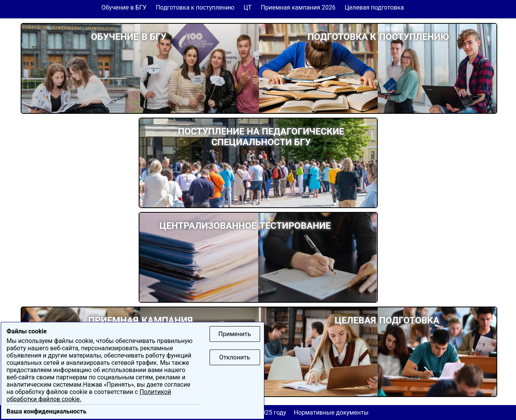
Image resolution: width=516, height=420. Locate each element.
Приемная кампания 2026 (298, 7)
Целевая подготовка (374, 7)
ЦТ (248, 7)
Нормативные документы (331, 413)
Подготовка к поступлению (195, 7)
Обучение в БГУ (124, 7)
